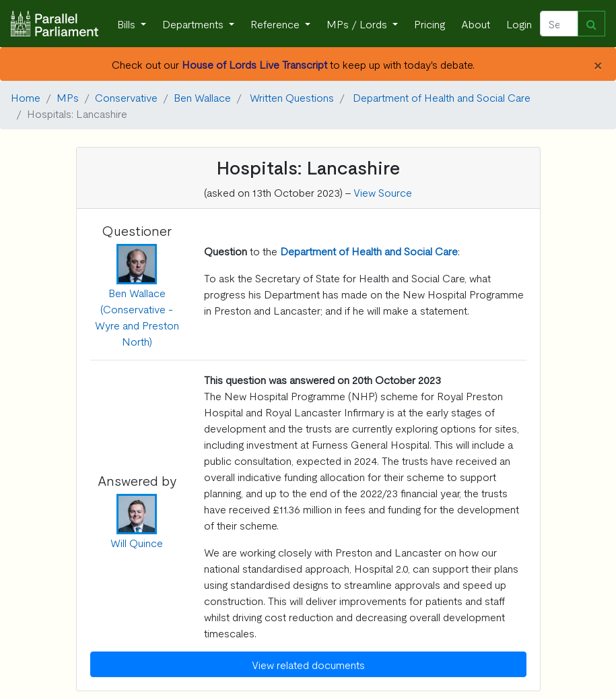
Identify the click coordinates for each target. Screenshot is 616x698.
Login (519, 24)
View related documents (308, 664)
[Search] (559, 24)
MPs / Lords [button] (358, 24)
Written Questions (292, 97)
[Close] (597, 64)
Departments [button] (194, 24)
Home (26, 97)
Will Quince (137, 542)
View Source (383, 192)
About (476, 24)
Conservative (126, 97)
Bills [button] (128, 24)
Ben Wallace (202, 97)
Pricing (430, 24)
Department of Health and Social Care (442, 97)
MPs (68, 97)
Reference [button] (276, 24)
